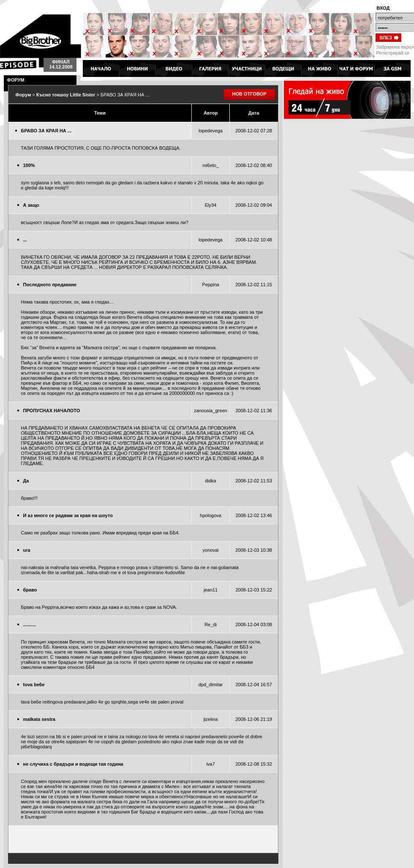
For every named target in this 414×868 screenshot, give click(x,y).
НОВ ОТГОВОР (249, 94)
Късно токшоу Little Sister (66, 95)
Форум (23, 95)
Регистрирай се (393, 53)
